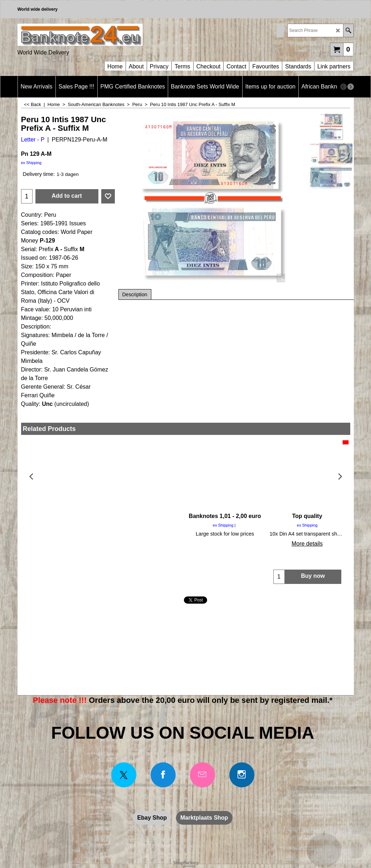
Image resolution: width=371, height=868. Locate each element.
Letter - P (33, 140)
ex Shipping (31, 163)
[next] (351, 87)
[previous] (343, 87)
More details (62, 544)
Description (135, 294)
